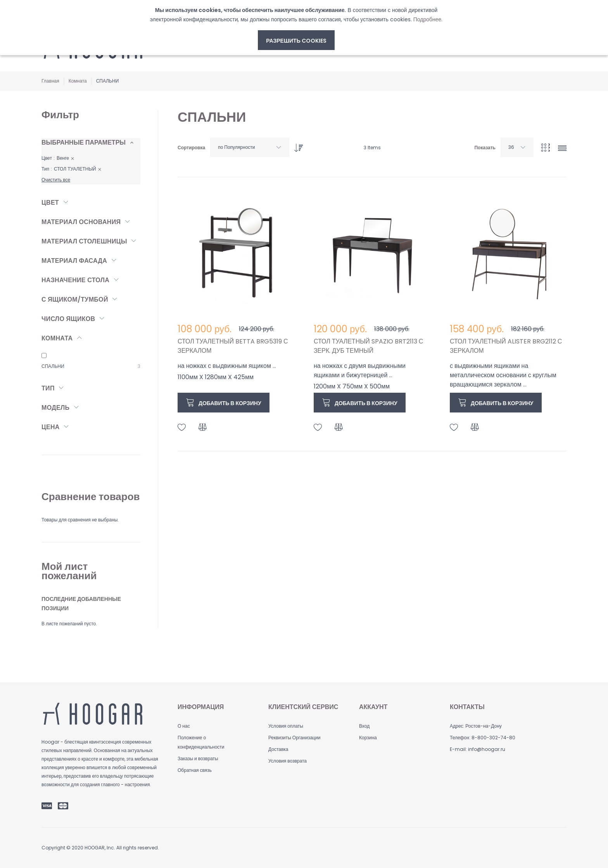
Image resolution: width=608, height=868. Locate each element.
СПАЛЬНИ (53, 366)
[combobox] (250, 147)
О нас (184, 726)
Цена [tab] (51, 427)
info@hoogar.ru (487, 749)
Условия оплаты (286, 726)
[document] (296, 28)
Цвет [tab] (50, 203)
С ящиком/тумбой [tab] (75, 299)
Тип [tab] (48, 388)
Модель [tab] (55, 408)
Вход (364, 726)
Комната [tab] (57, 338)
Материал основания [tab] (81, 222)
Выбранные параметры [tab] (84, 142)
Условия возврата (288, 761)
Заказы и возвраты (198, 758)
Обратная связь (195, 770)
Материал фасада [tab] (74, 261)
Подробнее (427, 19)
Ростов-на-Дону (483, 726)
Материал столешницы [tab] (84, 241)
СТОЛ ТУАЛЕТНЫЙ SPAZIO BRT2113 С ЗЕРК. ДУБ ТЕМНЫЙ (368, 346)
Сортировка (191, 148)
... (274, 366)
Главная (50, 81)
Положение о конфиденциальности (201, 742)
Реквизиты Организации (294, 738)
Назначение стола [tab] (75, 280)
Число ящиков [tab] (68, 319)
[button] (182, 427)
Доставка (278, 749)
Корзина (368, 738)
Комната (78, 81)
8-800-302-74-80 (493, 738)
